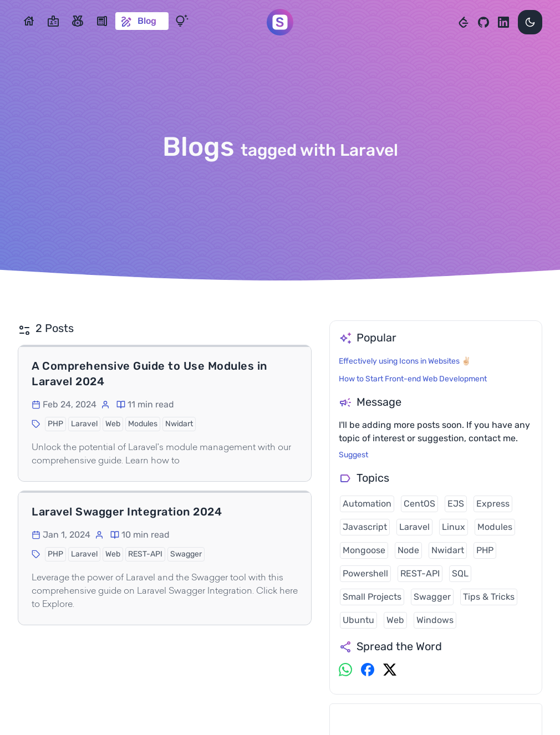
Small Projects (372, 597)
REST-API (420, 573)
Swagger (432, 597)
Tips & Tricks (489, 597)
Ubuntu (358, 620)
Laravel (414, 527)
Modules (495, 527)
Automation (367, 504)
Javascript (365, 527)
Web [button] (113, 424)
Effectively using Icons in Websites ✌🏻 (405, 361)
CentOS (419, 504)
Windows (435, 620)
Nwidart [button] (179, 424)
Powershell (365, 573)
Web (395, 620)
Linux (454, 527)
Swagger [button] (186, 554)
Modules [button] (143, 424)
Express (493, 504)
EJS (456, 504)
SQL (460, 573)
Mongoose (364, 550)
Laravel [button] (84, 424)
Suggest (353, 455)
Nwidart (448, 550)
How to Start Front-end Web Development (413, 379)
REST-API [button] (145, 554)
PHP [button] (55, 424)
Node (408, 550)
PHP (485, 550)
